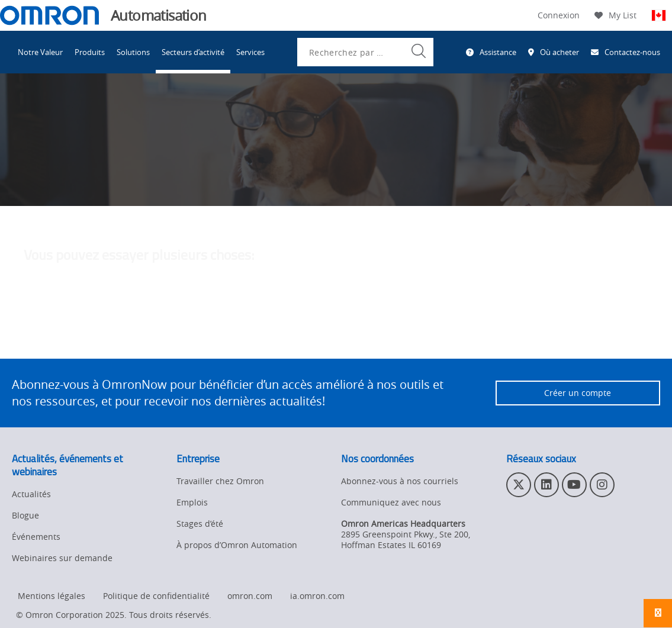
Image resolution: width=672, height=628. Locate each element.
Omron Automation (50, 111)
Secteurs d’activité (193, 52)
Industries (126, 111)
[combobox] (365, 52)
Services (250, 52)
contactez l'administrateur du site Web (393, 332)
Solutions (133, 52)
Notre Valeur (40, 52)
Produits (90, 52)
